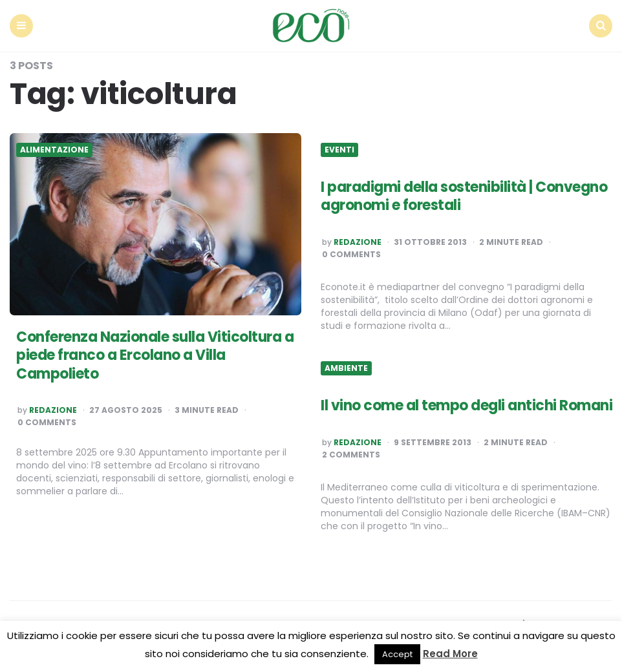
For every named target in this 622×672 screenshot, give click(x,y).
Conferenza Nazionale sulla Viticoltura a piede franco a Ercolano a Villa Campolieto (155, 355)
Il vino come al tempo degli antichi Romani (466, 405)
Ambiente (346, 368)
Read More (450, 654)
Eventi (339, 150)
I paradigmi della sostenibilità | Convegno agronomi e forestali (464, 196)
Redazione (53, 410)
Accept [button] (397, 654)
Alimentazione (54, 150)
